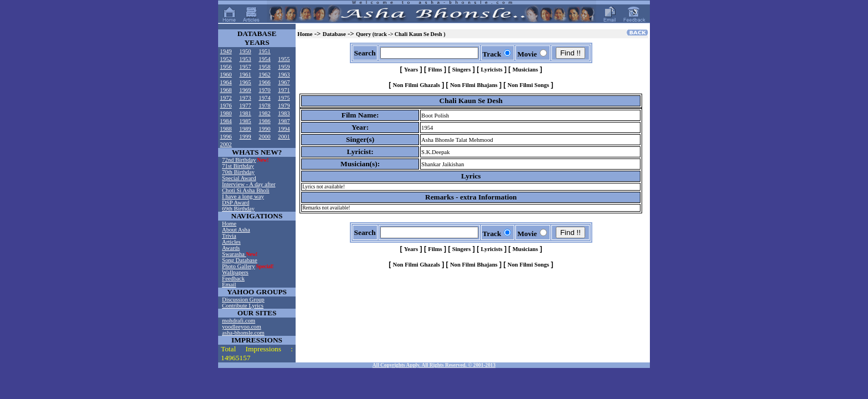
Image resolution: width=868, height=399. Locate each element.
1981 (245, 113)
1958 (264, 67)
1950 (245, 51)
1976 (226, 106)
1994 (284, 129)
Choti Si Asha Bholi (246, 190)
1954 (264, 59)
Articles (231, 242)
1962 (264, 75)
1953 (245, 59)
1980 (226, 113)
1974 (264, 98)
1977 (245, 106)
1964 (226, 82)
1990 (264, 129)
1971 (284, 90)
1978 (264, 106)
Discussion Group (243, 300)
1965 (245, 82)
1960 (226, 75)
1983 (284, 113)
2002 (226, 144)
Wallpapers (235, 272)
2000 (264, 137)
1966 (264, 82)
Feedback (233, 278)
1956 (226, 67)
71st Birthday (238, 166)
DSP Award (236, 203)
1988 (226, 129)
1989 (245, 129)
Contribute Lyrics (243, 306)
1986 (264, 121)
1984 (226, 121)
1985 (245, 121)
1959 (284, 67)
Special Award (239, 178)
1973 (245, 98)
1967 (284, 82)
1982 (264, 113)
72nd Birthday (239, 160)
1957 (245, 67)
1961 (245, 75)
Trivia (229, 236)
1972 (226, 98)
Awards (231, 248)
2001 (284, 137)
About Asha (236, 230)
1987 (284, 121)
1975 (284, 98)
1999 (245, 137)
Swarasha (234, 254)
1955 (284, 59)
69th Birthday (238, 209)
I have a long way (243, 196)
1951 (264, 51)
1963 (284, 75)
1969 (245, 90)
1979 (284, 106)
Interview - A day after (249, 184)
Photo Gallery (239, 266)
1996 (226, 137)
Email (229, 285)
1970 (264, 90)
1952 (226, 59)
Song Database (240, 260)
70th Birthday (238, 172)
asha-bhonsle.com (243, 333)
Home (229, 224)
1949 (226, 51)
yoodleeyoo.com (242, 327)
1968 (226, 90)
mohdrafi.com (239, 321)
